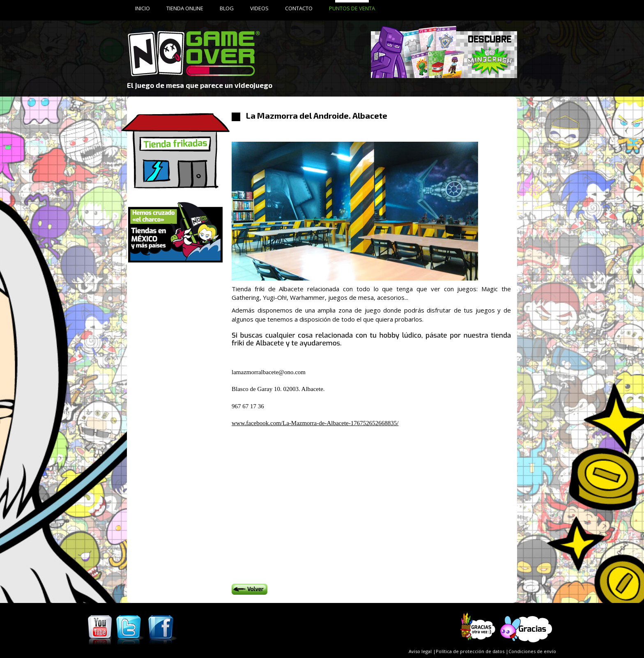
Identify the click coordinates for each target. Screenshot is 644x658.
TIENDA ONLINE (185, 8)
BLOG (227, 8)
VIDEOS (259, 8)
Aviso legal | (422, 651)
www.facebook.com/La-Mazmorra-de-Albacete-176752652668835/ (315, 423)
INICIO (143, 8)
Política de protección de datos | (472, 651)
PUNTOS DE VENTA (352, 8)
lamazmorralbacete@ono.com (269, 372)
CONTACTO (299, 8)
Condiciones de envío (532, 651)
